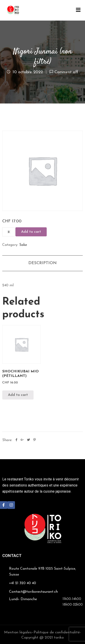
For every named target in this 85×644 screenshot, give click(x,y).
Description (42, 263)
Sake (23, 245)
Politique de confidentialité (57, 632)
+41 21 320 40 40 (23, 583)
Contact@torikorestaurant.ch (33, 592)
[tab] (42, 263)
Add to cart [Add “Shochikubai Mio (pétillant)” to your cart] (18, 395)
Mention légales (18, 632)
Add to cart (31, 232)
